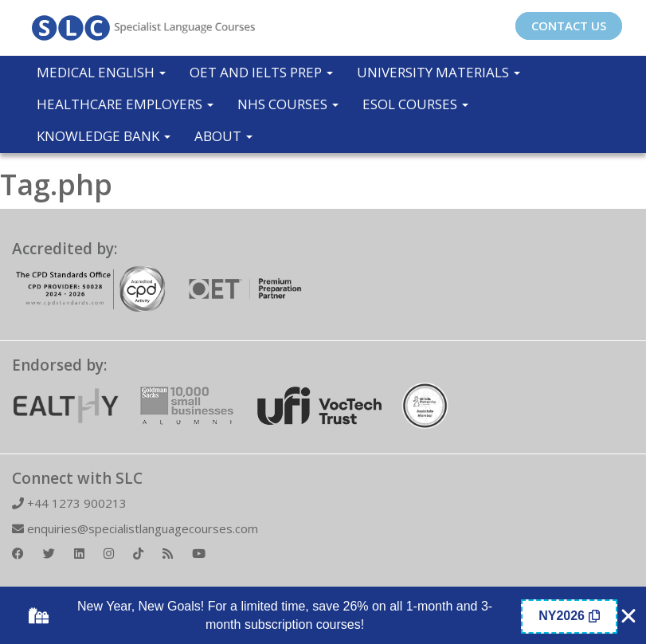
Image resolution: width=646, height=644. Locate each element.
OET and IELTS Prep (261, 72)
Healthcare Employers (125, 104)
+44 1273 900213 (69, 503)
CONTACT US (569, 26)
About (223, 136)
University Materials (438, 72)
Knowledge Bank (104, 136)
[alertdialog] (323, 616)
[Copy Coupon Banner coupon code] (569, 617)
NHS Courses (288, 104)
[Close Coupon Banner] (628, 616)
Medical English (101, 72)
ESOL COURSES (415, 104)
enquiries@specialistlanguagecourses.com (135, 528)
